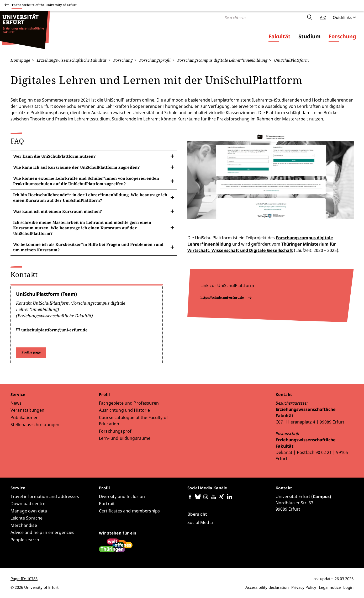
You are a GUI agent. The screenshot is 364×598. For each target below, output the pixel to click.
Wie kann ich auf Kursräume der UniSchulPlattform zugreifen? (76, 167)
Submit (309, 17)
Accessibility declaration (267, 587)
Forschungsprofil (154, 60)
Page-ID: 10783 (24, 579)
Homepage (20, 60)
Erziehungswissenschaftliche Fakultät (71, 60)
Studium (310, 36)
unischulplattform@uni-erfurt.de (54, 330)
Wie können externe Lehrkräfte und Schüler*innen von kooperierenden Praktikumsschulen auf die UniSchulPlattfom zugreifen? (86, 181)
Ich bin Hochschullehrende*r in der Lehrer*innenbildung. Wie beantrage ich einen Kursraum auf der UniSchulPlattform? (90, 197)
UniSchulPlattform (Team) (46, 294)
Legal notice (330, 587)
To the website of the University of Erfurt (44, 6)
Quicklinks (342, 17)
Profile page (31, 352)
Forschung (342, 36)
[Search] (265, 17)
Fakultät (279, 36)
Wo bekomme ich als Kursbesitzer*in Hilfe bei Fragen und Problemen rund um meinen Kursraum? (88, 247)
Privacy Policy (304, 587)
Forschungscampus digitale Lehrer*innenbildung (222, 60)
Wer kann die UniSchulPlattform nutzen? (54, 156)
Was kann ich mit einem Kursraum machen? (57, 211)
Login (348, 587)
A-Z (323, 17)
